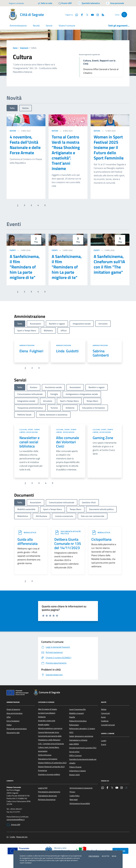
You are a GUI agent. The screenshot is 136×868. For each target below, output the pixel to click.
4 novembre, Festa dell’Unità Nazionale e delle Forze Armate (25, 145)
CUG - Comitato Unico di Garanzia (51, 744)
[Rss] (102, 15)
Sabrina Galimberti (101, 353)
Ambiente (42, 717)
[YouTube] (91, 15)
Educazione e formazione (48, 759)
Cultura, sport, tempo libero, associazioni (30, 431)
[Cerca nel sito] (124, 15)
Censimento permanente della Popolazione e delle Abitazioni (50, 738)
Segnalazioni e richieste (78, 740)
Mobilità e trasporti (76, 713)
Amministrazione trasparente (81, 788)
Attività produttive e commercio (50, 728)
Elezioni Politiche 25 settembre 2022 (52, 763)
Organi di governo (13, 709)
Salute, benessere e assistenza (81, 736)
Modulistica (30, 533)
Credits (12, 837)
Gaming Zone (103, 438)
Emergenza (42, 770)
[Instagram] (97, 15)
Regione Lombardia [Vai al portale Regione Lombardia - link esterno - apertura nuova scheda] (16, 3)
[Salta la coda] (45, 3)
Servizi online (74, 752)
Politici (9, 725)
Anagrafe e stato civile (47, 721)
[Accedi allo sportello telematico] (89, 3)
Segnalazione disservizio (47, 796)
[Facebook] (81, 15)
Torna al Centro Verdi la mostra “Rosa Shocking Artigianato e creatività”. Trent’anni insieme (66, 153)
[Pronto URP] (65, 3)
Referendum (74, 725)
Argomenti (24, 48)
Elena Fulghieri (31, 351)
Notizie (25, 108)
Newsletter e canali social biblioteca (29, 442)
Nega (114, 856)
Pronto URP (13, 825)
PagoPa (72, 717)
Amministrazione (27, 345)
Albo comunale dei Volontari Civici (68, 442)
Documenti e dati (13, 733)
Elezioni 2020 (74, 775)
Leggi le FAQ (43, 788)
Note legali (74, 800)
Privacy (72, 792)
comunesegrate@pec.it (16, 820)
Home (15, 48)
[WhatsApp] (76, 15)
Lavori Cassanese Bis (77, 709)
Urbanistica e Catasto (77, 771)
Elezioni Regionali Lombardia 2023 (51, 767)
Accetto (106, 856)
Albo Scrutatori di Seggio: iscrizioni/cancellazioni (48, 711)
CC (8, 837)
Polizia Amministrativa (78, 721)
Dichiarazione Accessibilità (80, 803)
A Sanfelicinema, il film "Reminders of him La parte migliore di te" (25, 267)
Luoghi (104, 741)
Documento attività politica (71, 533)
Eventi (13, 250)
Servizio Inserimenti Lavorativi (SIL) (83, 748)
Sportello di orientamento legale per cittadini (83, 761)
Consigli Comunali (108, 725)
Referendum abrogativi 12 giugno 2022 (82, 730)
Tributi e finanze (75, 767)
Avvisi (103, 717)
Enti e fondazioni (13, 721)
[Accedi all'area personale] (115, 3)
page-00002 (74, 744)
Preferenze (94, 856)
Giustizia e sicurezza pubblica (49, 774)
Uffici (9, 717)
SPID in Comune (75, 755)
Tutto (12, 108)
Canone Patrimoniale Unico (49, 732)
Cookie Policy (75, 796)
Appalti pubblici (44, 725)
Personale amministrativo (17, 729)
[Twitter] (86, 15)
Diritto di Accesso (45, 755)
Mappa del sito (22, 837)
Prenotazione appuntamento (49, 792)
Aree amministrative (15, 713)
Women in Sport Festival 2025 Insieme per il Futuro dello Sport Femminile (109, 147)
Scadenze (105, 721)
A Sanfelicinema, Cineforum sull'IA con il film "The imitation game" (109, 264)
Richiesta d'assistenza (47, 800)
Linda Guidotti (67, 351)
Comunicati (105, 713)
